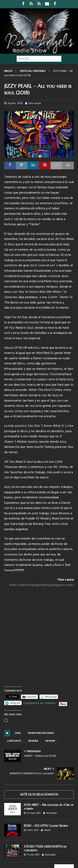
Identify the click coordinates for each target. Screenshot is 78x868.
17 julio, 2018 (33, 855)
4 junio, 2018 (15, 103)
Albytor (47, 830)
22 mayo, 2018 (34, 813)
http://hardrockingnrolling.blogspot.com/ (41, 585)
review (50, 741)
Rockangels (51, 813)
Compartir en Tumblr (39, 703)
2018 (18, 733)
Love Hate (14, 741)
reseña (33, 741)
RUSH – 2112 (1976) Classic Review (46, 826)
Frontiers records (41, 733)
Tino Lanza (34, 103)
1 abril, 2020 (33, 830)
